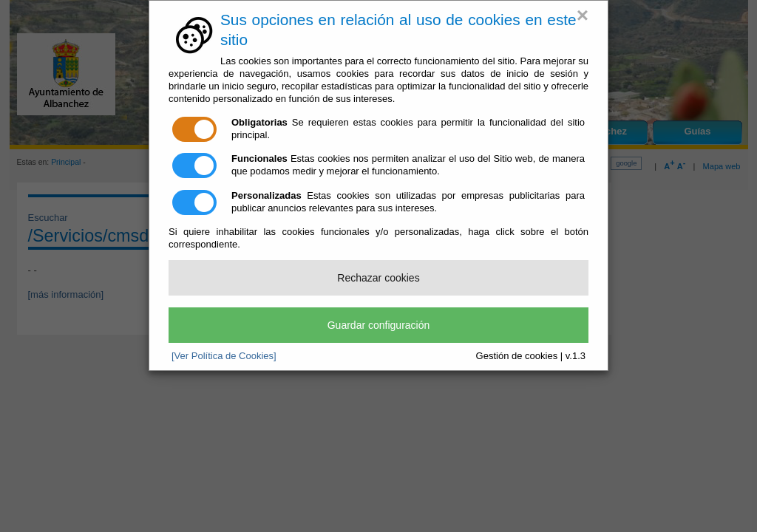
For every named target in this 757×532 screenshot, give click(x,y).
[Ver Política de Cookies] (224, 356)
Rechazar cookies (378, 278)
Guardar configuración (379, 325)
